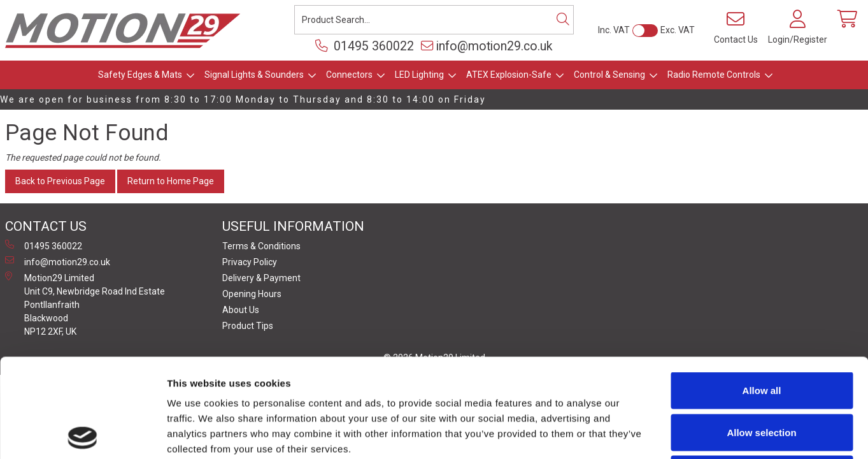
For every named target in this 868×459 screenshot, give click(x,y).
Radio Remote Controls (714, 75)
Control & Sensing (609, 75)
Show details (668, 434)
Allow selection (761, 334)
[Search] (563, 20)
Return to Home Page (171, 181)
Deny (762, 375)
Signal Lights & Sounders (254, 75)
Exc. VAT (678, 30)
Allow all (762, 292)
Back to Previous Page (60, 181)
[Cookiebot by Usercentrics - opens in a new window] (82, 434)
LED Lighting (419, 75)
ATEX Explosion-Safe (509, 75)
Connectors (349, 75)
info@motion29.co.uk (487, 46)
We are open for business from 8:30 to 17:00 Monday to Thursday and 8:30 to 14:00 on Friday (243, 99)
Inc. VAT (614, 30)
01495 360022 (365, 46)
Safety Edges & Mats (140, 75)
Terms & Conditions (261, 246)
